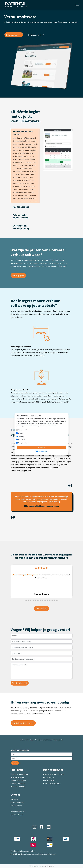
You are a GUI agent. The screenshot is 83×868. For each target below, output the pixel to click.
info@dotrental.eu (18, 812)
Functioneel (22, 440)
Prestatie (21, 433)
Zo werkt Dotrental (18, 783)
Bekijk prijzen (18, 275)
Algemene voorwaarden (19, 774)
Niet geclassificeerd (24, 443)
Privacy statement (18, 777)
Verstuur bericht (20, 683)
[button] (25, 601)
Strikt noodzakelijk (24, 430)
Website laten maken (36, 866)
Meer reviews (41, 608)
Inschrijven (15, 763)
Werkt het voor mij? (18, 787)
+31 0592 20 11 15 (17, 815)
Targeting (21, 436)
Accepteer (41, 447)
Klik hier (49, 423)
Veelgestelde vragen (18, 780)
